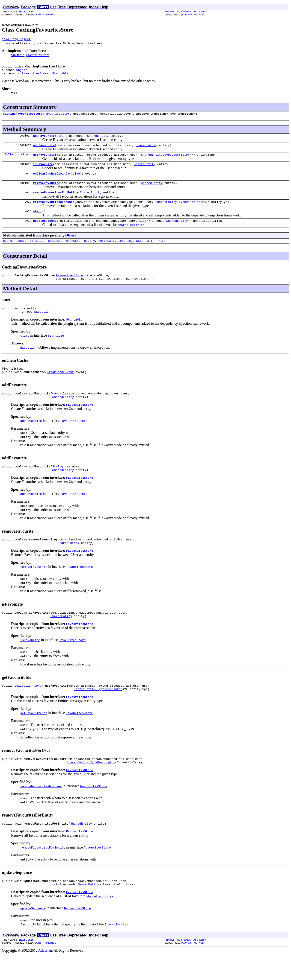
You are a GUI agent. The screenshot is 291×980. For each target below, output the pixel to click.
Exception (42, 325)
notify (89, 252)
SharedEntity (98, 140)
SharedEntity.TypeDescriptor (165, 160)
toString (125, 252)
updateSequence (46, 231)
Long (26, 160)
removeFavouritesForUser (54, 211)
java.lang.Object (16, 40)
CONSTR (39, 15)
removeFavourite (46, 190)
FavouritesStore (38, 56)
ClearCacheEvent (70, 180)
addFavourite (44, 140)
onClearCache (44, 180)
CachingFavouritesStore (23, 117)
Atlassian (45, 976)
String (62, 140)
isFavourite (43, 170)
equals (21, 252)
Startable (18, 56)
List (143, 231)
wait (140, 252)
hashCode (73, 252)
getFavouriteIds (46, 160)
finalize (37, 252)
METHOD (51, 15)
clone (7, 252)
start (37, 221)
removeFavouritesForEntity (55, 201)
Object (22, 72)
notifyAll (107, 252)
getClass (55, 252)
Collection (13, 160)
